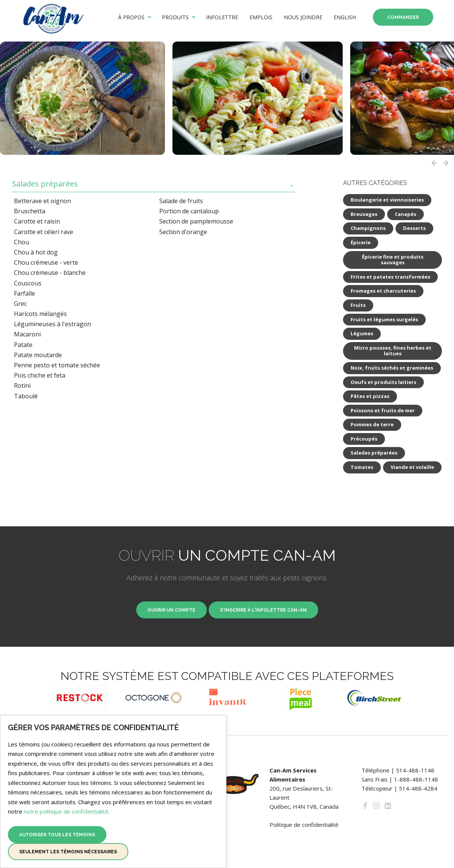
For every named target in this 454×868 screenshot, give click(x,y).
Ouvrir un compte (172, 610)
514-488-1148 (415, 770)
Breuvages (364, 214)
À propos (131, 17)
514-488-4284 (418, 788)
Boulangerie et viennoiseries (387, 200)
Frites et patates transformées (390, 277)
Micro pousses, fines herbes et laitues (393, 351)
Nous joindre (303, 17)
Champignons (368, 228)
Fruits (358, 305)
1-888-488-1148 (416, 779)
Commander (403, 17)
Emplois (261, 17)
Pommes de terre (372, 424)
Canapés (406, 214)
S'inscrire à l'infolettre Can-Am (263, 610)
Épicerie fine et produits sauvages (393, 260)
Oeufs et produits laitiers (383, 382)
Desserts (414, 228)
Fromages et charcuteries (383, 291)
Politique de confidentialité (304, 825)
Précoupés (364, 439)
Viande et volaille (412, 467)
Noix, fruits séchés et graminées (392, 368)
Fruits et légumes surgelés (384, 319)
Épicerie (361, 242)
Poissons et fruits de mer (383, 410)
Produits (175, 17)
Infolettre (222, 17)
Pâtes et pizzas (370, 396)
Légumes (362, 333)
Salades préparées (45, 184)
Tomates (362, 467)
